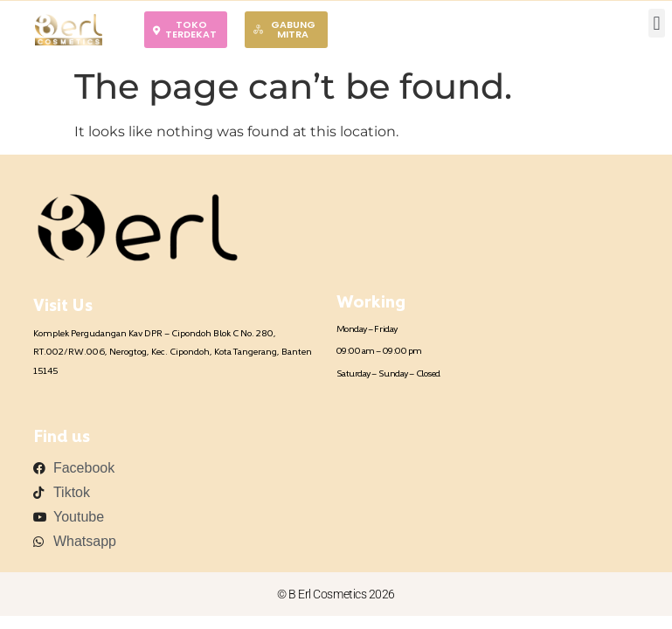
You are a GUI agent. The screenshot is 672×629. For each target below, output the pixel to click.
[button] (657, 23)
